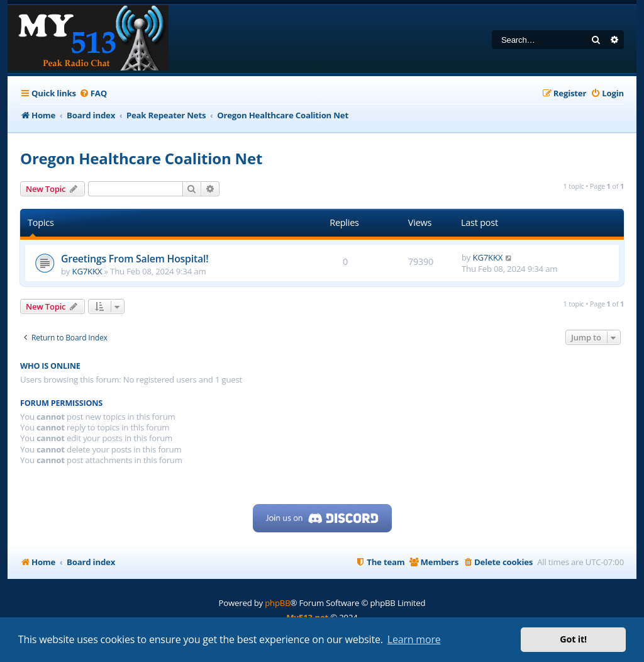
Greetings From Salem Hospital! (135, 259)
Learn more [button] (414, 639)
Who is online (50, 366)
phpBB (277, 603)
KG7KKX (87, 271)
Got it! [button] (573, 639)
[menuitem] (93, 93)
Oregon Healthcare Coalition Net (141, 158)
